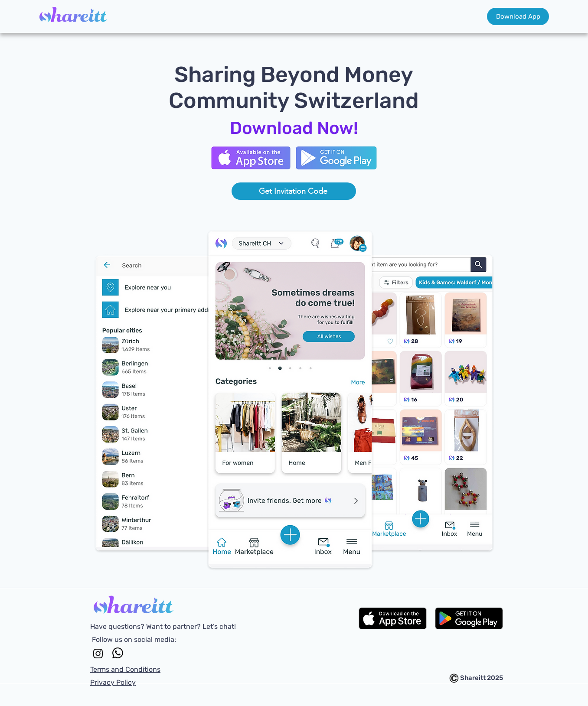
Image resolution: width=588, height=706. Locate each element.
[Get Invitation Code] (294, 191)
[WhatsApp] (118, 653)
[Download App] (518, 16)
